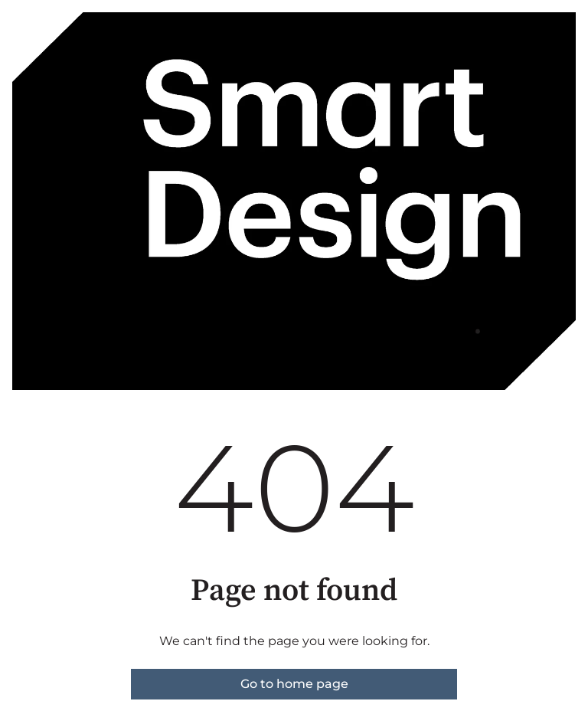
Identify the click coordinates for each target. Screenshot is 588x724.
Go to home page (294, 684)
